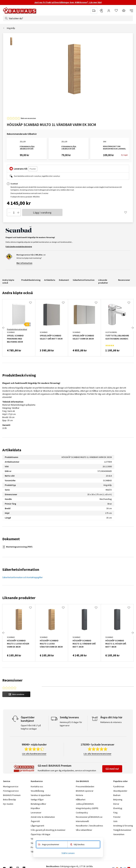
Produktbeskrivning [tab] (19, 375)
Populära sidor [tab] (120, 781)
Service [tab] (7, 781)
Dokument (64, 280)
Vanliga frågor (37, 800)
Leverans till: (21, 169)
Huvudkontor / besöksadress (89, 826)
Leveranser (36, 813)
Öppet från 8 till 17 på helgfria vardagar (31, 727)
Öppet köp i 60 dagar (41, 834)
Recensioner (124, 280)
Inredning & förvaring (123, 826)
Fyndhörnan (119, 786)
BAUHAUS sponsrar (85, 791)
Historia (79, 795)
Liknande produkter (103, 281)
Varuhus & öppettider (41, 795)
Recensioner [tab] (12, 680)
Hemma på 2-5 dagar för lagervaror (71, 724)
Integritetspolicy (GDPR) (87, 808)
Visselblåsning (37, 791)
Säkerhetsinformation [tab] (21, 569)
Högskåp (11, 28)
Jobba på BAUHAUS (85, 804)
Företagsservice (11, 791)
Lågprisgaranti (37, 826)
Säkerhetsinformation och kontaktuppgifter (23, 577)
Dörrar (116, 804)
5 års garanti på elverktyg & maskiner (48, 830)
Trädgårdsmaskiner (122, 830)
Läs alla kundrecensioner (34, 754)
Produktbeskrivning (31, 280)
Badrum (117, 795)
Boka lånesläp (10, 800)
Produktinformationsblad (17, 329)
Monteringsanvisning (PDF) (19, 547)
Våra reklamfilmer (84, 830)
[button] (16, 694)
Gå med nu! (112, 769)
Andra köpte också (8, 281)
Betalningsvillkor (38, 804)
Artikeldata (50, 280)
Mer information (24, 263)
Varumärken (119, 834)
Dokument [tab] (11, 539)
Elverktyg (118, 808)
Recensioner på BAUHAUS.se (89, 817)
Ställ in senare (68, 853)
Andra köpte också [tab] (18, 293)
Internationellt (82, 821)
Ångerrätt (35, 821)
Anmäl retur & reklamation (43, 817)
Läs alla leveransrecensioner (97, 754)
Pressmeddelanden (85, 786)
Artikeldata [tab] (12, 450)
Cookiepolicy (82, 813)
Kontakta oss (37, 786)
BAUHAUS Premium (12, 795)
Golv (115, 821)
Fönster (117, 817)
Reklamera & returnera (111, 722)
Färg (115, 813)
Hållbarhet (81, 800)
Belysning (118, 800)
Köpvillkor (35, 808)
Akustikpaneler (120, 791)
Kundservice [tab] (37, 781)
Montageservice (11, 786)
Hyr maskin (8, 804)
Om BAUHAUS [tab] (82, 781)
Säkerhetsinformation (84, 280)
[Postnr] (33, 169)
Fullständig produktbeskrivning (19, 247)
